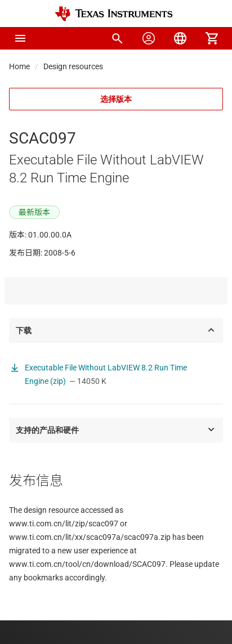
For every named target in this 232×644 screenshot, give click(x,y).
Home (19, 66)
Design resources (73, 66)
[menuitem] (117, 38)
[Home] (114, 14)
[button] (20, 38)
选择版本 (116, 99)
